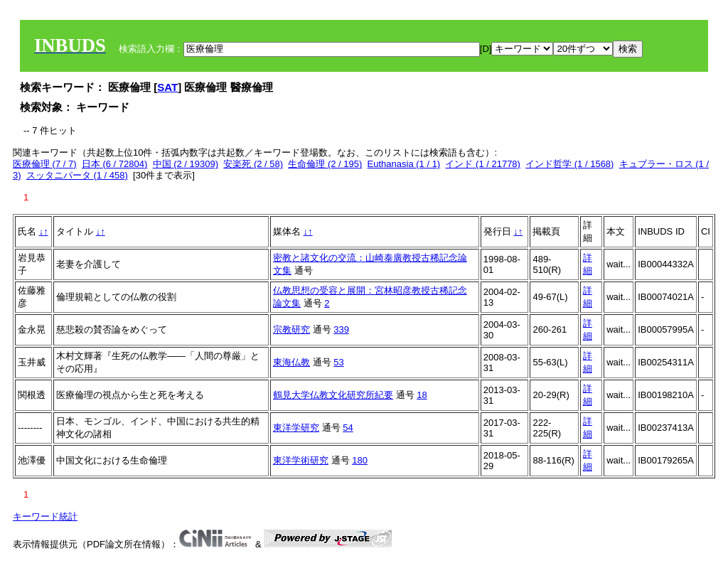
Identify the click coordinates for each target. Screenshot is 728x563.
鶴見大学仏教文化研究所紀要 (333, 395)
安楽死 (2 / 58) (253, 164)
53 (338, 362)
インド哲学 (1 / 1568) (569, 164)
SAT (167, 87)
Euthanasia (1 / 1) (404, 164)
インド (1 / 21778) (483, 164)
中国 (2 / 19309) (186, 164)
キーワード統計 (45, 516)
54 (348, 428)
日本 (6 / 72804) (115, 164)
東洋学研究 (296, 428)
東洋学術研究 (301, 460)
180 (360, 460)
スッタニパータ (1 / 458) (77, 175)
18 (422, 395)
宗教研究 (291, 329)
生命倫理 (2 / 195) (325, 164)
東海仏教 (291, 362)
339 (341, 329)
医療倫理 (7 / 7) (45, 164)
